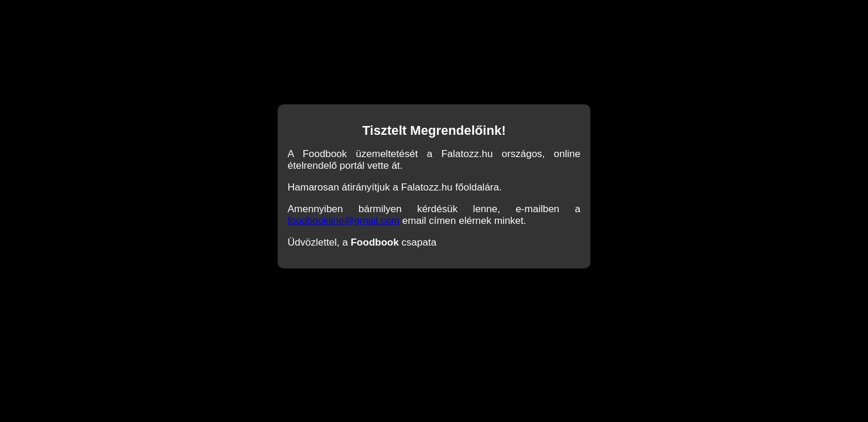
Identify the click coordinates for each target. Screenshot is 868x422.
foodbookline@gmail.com (344, 221)
